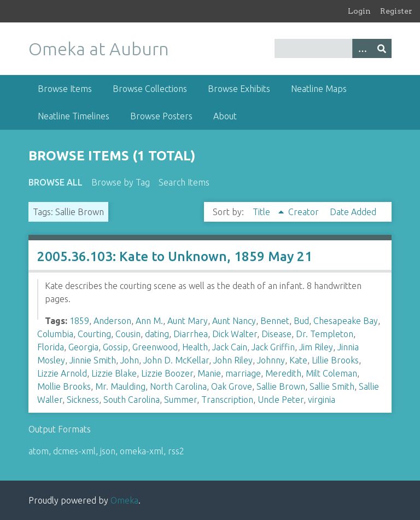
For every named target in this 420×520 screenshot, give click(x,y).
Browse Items (65, 89)
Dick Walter (235, 334)
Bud (301, 321)
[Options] (362, 48)
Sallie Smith (332, 386)
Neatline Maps (319, 89)
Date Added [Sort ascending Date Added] (353, 212)
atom (39, 451)
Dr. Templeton (325, 334)
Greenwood (155, 347)
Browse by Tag (121, 182)
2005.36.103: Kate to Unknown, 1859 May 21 (175, 256)
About (225, 116)
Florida (51, 347)
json (108, 451)
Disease (276, 334)
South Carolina (132, 400)
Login (359, 11)
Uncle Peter (281, 400)
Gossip (115, 347)
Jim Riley (316, 347)
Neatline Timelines (74, 116)
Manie (209, 373)
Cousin (128, 334)
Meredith (283, 373)
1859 (79, 321)
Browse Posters (161, 116)
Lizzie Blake (114, 373)
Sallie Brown (281, 386)
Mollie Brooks (64, 386)
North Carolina (178, 386)
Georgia (83, 347)
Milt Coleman (331, 373)
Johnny (271, 360)
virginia (322, 400)
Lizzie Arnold (62, 373)
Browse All (56, 182)
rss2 (176, 451)
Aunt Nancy (234, 321)
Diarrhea (191, 334)
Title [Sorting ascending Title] (262, 212)
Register (396, 11)
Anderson (112, 321)
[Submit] (382, 48)
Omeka (124, 500)
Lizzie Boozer (167, 373)
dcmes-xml (74, 451)
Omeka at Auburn (99, 49)
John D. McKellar (176, 360)
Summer (180, 400)
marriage (243, 373)
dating (157, 334)
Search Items (184, 182)
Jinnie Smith (93, 360)
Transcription (227, 400)
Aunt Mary (188, 321)
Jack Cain (230, 347)
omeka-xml (142, 451)
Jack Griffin (273, 347)
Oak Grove (232, 386)
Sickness (83, 400)
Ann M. (149, 321)
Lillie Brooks (335, 360)
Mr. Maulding (120, 386)
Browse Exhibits (239, 89)
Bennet (275, 321)
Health (195, 347)
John (130, 360)
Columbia (55, 334)
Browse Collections (150, 89)
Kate (298, 360)
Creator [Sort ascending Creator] (305, 212)
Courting (94, 334)
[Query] (333, 48)
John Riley (233, 360)
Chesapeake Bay (346, 321)
